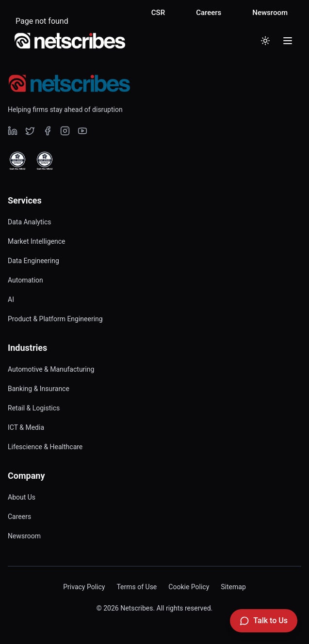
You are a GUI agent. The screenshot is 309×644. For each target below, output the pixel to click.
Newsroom (270, 13)
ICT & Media (26, 427)
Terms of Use (137, 587)
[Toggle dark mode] (265, 41)
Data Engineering (33, 261)
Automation (25, 280)
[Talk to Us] (264, 621)
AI (11, 299)
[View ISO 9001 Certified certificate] (17, 161)
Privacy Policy (84, 587)
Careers (209, 13)
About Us (22, 497)
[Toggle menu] (288, 41)
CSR (158, 13)
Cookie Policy (189, 587)
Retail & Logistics (34, 408)
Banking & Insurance (39, 389)
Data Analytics (30, 222)
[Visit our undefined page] (13, 131)
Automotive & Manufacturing (51, 369)
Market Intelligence (37, 241)
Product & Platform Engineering (55, 319)
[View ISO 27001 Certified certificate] (45, 161)
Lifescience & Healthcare (45, 447)
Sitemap (233, 587)
